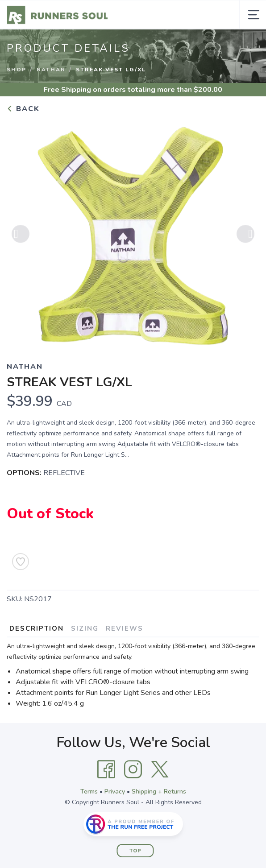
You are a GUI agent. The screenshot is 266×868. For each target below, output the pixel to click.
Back (23, 109)
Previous (21, 237)
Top (135, 851)
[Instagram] (133, 769)
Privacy (115, 792)
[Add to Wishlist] (21, 562)
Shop (17, 70)
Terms (89, 792)
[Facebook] (106, 769)
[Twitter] (160, 769)
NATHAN (51, 70)
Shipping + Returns (159, 792)
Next (245, 237)
